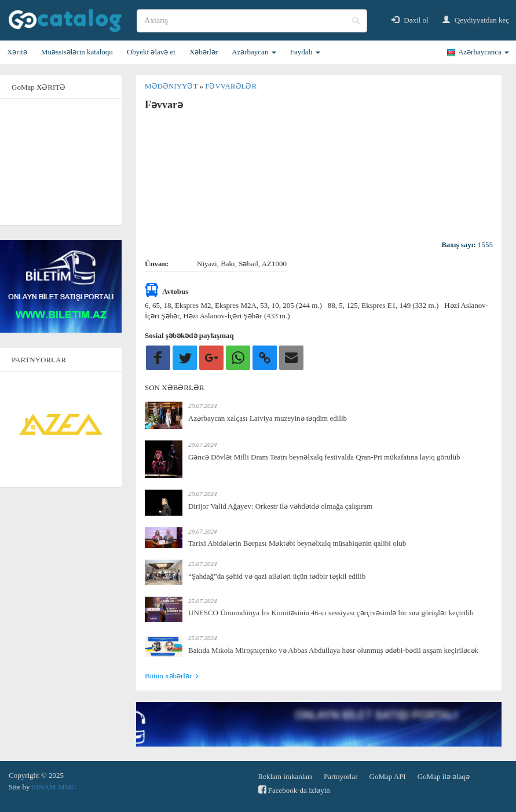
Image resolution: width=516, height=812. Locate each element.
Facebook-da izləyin (294, 790)
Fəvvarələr (231, 86)
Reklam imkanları (286, 776)
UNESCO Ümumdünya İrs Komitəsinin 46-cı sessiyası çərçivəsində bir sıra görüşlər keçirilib (331, 613)
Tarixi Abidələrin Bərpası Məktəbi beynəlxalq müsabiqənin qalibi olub (297, 543)
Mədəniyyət (172, 86)
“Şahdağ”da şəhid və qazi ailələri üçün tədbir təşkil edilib (277, 576)
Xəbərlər (204, 52)
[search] (252, 21)
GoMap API (388, 776)
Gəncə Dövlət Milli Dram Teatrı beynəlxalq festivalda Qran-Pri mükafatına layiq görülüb (324, 457)
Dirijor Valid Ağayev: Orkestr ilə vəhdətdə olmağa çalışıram (280, 506)
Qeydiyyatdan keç (476, 20)
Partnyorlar (341, 776)
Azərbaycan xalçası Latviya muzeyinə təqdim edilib (268, 418)
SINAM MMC (54, 787)
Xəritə (17, 52)
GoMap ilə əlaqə (444, 776)
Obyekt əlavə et (151, 52)
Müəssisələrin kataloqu (77, 52)
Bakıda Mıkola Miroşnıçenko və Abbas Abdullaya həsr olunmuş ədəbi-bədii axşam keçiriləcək (333, 650)
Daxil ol (410, 20)
